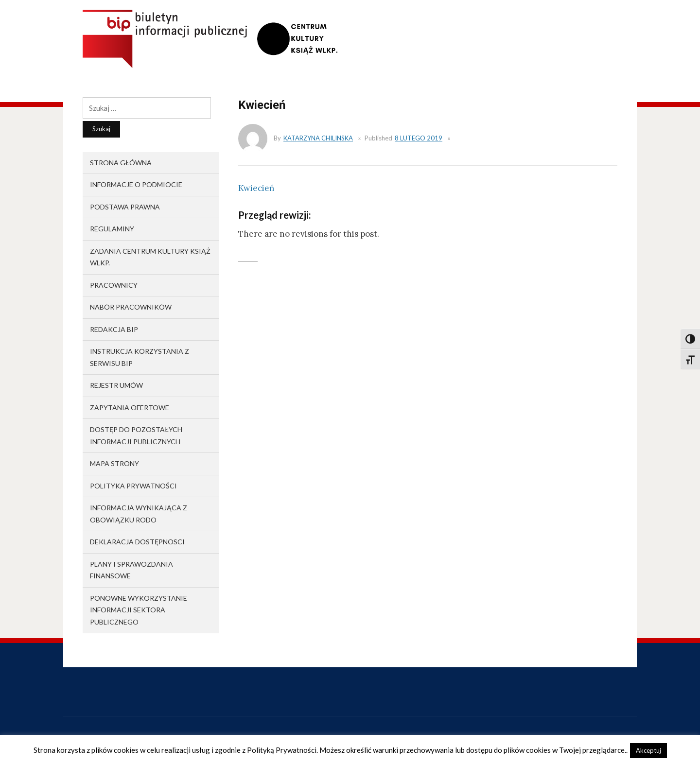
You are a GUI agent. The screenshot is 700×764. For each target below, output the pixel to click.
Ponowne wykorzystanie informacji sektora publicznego (139, 610)
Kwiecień (256, 188)
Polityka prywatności (133, 486)
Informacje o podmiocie (136, 184)
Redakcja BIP (114, 329)
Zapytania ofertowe (130, 408)
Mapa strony (114, 463)
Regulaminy (112, 229)
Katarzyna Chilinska (318, 138)
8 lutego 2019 (419, 138)
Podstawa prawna (125, 207)
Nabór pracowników (131, 307)
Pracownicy (114, 285)
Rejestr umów (116, 385)
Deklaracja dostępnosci (137, 542)
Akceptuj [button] (648, 750)
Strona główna (121, 163)
